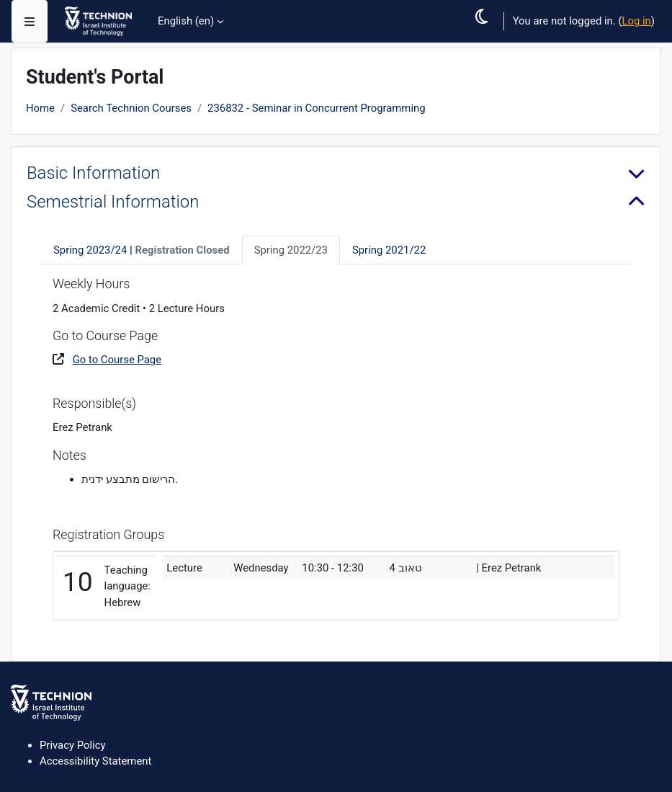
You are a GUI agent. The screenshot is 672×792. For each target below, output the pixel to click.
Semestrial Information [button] (113, 202)
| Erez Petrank (509, 568)
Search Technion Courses (131, 108)
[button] (486, 34)
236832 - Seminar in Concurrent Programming (316, 108)
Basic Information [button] (93, 173)
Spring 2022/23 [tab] (291, 250)
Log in (636, 21)
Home (40, 108)
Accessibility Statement (95, 761)
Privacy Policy (72, 745)
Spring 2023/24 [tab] (142, 250)
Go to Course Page (117, 360)
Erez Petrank (82, 427)
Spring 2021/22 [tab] (389, 250)
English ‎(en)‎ (186, 21)
